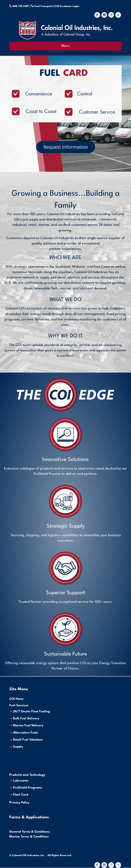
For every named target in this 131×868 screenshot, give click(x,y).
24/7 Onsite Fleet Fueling (31, 712)
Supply (18, 747)
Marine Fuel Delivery (28, 726)
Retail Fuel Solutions (28, 740)
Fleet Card (21, 795)
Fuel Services (19, 705)
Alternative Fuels (26, 733)
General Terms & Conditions (30, 832)
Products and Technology (27, 775)
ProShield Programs (28, 788)
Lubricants (21, 781)
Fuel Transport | (44, 6)
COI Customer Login (67, 6)
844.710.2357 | (24, 6)
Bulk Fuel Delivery (26, 719)
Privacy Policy (19, 803)
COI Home (16, 699)
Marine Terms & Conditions (29, 837)
